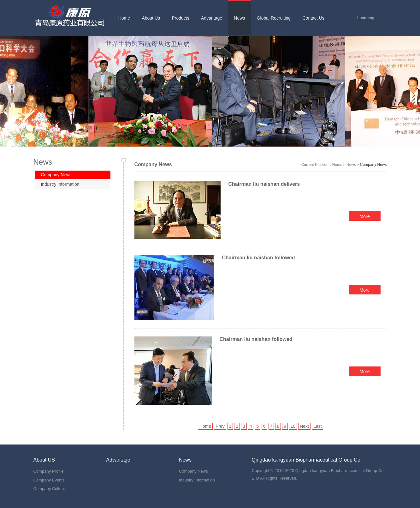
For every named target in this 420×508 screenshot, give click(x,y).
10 (293, 426)
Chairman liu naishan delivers (265, 184)
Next (304, 426)
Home (337, 165)
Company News (57, 175)
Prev (220, 426)
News (351, 165)
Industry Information (61, 185)
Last (317, 426)
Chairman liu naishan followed (259, 258)
